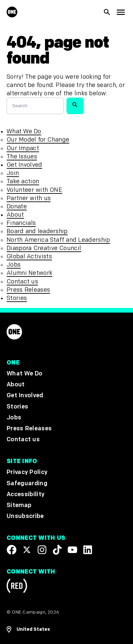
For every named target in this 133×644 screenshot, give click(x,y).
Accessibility (25, 494)
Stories (17, 298)
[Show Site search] (107, 12)
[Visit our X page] (27, 550)
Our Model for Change (38, 140)
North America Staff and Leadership (58, 240)
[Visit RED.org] (17, 587)
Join (13, 173)
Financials (21, 223)
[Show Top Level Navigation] (121, 12)
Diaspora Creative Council (44, 248)
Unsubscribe (25, 516)
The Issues (22, 157)
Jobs (14, 265)
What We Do (24, 131)
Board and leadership (37, 231)
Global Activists (29, 257)
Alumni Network (29, 273)
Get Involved (24, 165)
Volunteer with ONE (34, 190)
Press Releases (28, 290)
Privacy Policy (27, 472)
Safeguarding (27, 483)
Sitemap (19, 505)
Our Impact (23, 148)
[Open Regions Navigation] (66, 629)
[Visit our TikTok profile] (57, 550)
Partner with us (29, 198)
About (15, 215)
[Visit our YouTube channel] (72, 550)
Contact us (22, 282)
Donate (17, 207)
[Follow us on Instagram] (42, 550)
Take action (23, 181)
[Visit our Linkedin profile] (88, 550)
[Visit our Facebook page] (12, 550)
